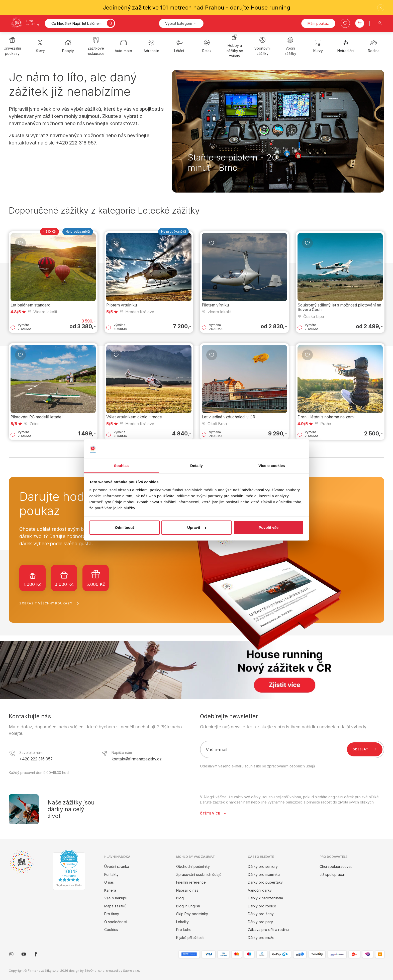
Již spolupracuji (332, 874)
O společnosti (116, 922)
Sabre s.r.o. (131, 971)
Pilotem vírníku (215, 305)
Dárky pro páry (260, 922)
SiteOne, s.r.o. (95, 971)
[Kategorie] (181, 23)
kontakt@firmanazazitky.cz (137, 759)
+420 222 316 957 (36, 759)
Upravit (197, 527)
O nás (109, 882)
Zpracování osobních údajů (199, 874)
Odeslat (366, 749)
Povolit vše (269, 527)
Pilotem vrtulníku (122, 305)
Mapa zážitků (115, 906)
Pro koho (184, 930)
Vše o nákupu (116, 898)
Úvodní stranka (117, 866)
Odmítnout (125, 527)
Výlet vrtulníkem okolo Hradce (134, 417)
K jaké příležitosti (190, 938)
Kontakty (111, 874)
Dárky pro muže (261, 938)
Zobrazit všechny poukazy (50, 603)
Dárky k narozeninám (265, 898)
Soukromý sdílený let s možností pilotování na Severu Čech (339, 307)
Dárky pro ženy (261, 914)
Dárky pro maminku (264, 874)
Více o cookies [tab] (272, 466)
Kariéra (110, 890)
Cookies (111, 930)
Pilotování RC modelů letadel (36, 417)
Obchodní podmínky (193, 866)
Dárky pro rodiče (262, 906)
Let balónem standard (30, 305)
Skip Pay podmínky (192, 914)
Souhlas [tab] (121, 466)
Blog (180, 898)
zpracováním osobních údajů (291, 766)
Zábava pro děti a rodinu (268, 930)
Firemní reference (191, 882)
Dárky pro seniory (263, 866)
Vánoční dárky (260, 890)
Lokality (182, 922)
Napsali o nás (187, 890)
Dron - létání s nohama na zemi (326, 417)
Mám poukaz (318, 23)
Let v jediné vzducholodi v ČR (228, 417)
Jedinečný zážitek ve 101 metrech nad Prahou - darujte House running (197, 8)
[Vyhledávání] (80, 23)
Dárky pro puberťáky (265, 882)
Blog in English (188, 906)
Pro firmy (112, 914)
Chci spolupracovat (336, 866)
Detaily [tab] (197, 466)
